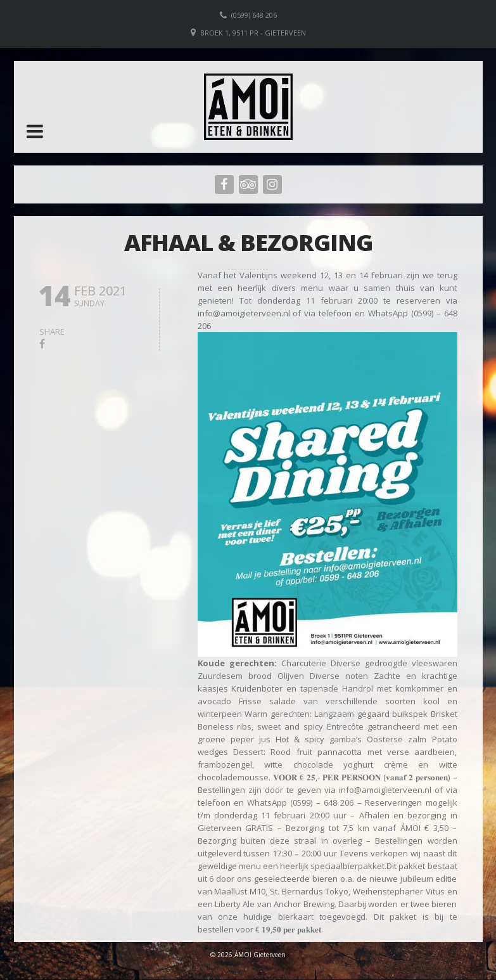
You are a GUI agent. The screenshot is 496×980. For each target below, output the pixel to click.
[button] (35, 131)
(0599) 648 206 (254, 15)
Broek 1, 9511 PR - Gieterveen (253, 33)
